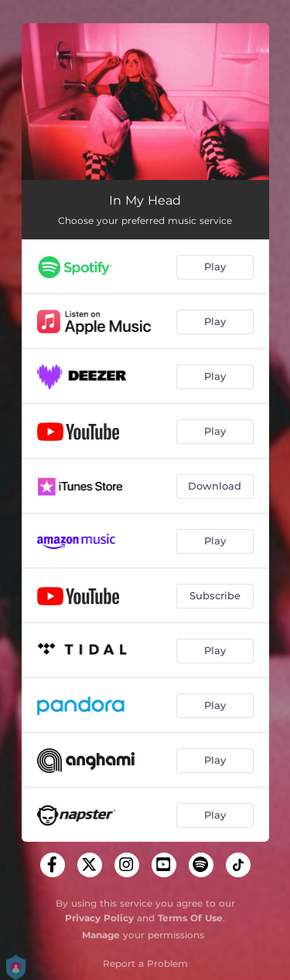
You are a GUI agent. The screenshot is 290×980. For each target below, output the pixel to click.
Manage (101, 935)
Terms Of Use (190, 918)
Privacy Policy (99, 918)
